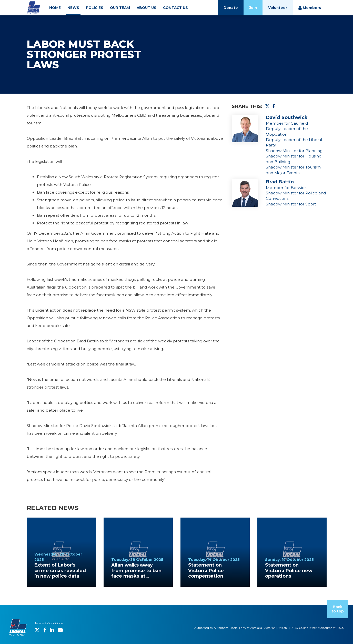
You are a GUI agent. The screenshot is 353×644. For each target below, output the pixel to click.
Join (253, 8)
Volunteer (278, 8)
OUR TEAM (120, 8)
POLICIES (95, 8)
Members (310, 8)
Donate (231, 8)
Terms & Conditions (49, 623)
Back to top (338, 609)
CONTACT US (175, 8)
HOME (55, 8)
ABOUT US (147, 8)
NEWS (73, 8)
